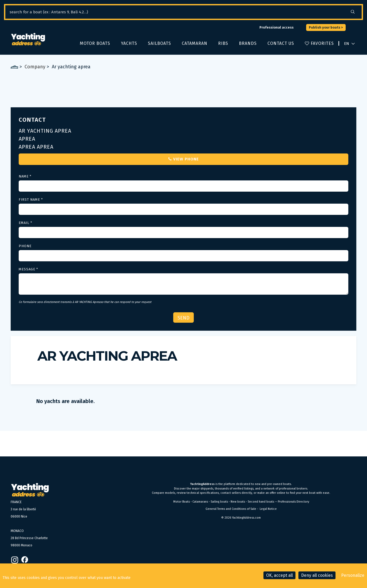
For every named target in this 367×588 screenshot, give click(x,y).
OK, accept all (279, 575)
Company (35, 67)
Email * (25, 223)
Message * (28, 269)
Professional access (277, 27)
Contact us (281, 43)
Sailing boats (219, 502)
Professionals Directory (293, 502)
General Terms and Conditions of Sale (231, 509)
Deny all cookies (317, 575)
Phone (25, 246)
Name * (25, 176)
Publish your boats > (326, 27)
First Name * (31, 200)
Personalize (353, 575)
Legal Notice (268, 509)
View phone (184, 159)
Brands (248, 43)
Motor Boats (181, 502)
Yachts (129, 43)
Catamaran (195, 43)
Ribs (223, 43)
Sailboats (159, 43)
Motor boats (95, 43)
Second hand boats (261, 502)
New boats (238, 502)
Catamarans (200, 502)
